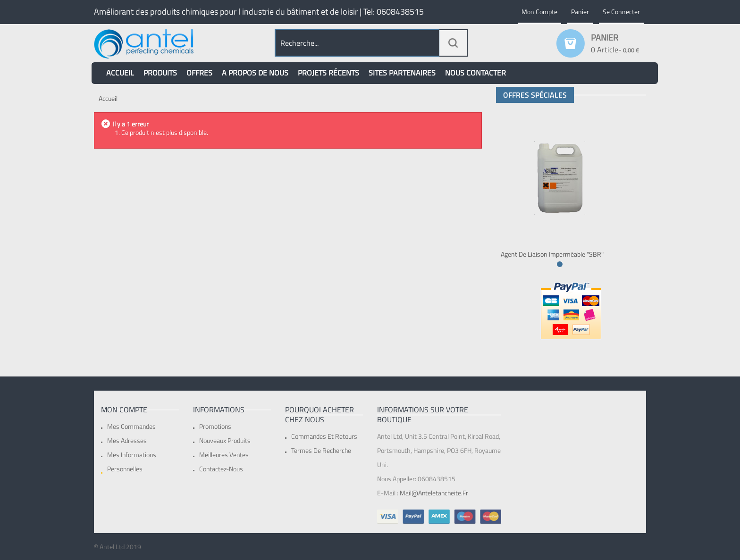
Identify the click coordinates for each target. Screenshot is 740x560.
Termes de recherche (321, 450)
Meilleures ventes (224, 455)
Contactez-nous (221, 469)
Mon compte (539, 12)
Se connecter (621, 12)
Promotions (215, 426)
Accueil (108, 98)
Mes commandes (131, 426)
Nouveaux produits (225, 440)
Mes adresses (127, 440)
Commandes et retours (324, 436)
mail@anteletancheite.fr (434, 493)
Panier (580, 12)
